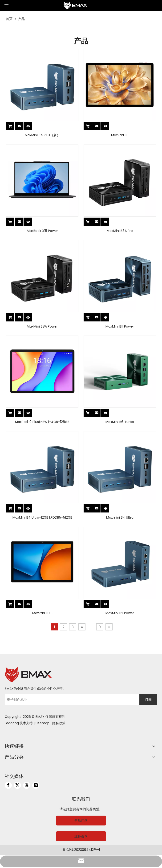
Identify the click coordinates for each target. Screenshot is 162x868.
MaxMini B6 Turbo (120, 422)
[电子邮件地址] (71, 700)
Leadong (12, 723)
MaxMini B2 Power (120, 613)
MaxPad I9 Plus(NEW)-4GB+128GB (42, 422)
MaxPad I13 (120, 135)
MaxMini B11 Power (120, 326)
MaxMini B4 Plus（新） (42, 135)
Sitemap (43, 723)
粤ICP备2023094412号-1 (81, 850)
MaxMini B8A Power (42, 326)
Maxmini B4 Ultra (120, 517)
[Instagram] (36, 785)
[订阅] (148, 700)
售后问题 (81, 821)
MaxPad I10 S (42, 613)
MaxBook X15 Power (42, 231)
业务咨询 (81, 836)
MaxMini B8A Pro (120, 231)
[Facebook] (8, 785)
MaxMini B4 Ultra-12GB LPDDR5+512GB (42, 517)
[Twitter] (17, 785)
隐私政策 (59, 723)
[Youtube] (27, 785)
